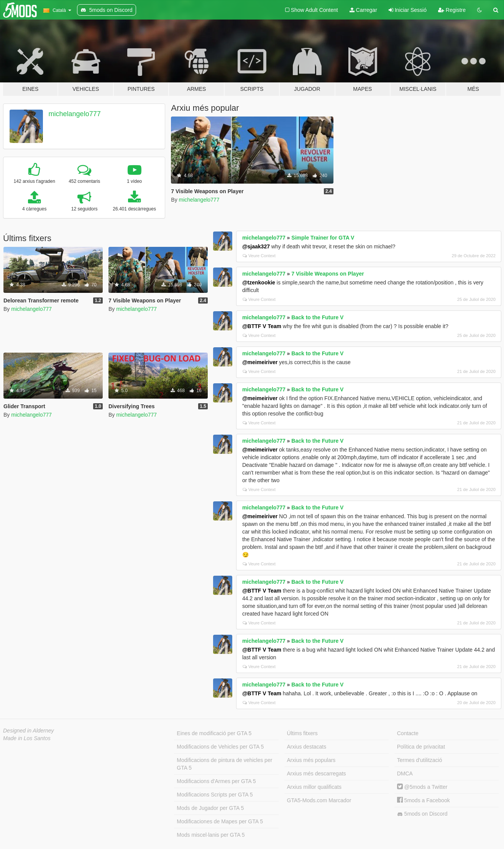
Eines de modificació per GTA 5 (214, 733)
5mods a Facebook (424, 800)
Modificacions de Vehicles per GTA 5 (220, 747)
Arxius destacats (307, 747)
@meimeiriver (260, 362)
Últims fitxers (302, 733)
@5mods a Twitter (422, 787)
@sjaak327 (256, 246)
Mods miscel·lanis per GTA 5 (211, 835)
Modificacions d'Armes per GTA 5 (216, 781)
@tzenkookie (259, 282)
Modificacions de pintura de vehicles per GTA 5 (224, 764)
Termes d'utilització (420, 760)
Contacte (408, 733)
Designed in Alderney (29, 731)
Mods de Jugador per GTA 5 (210, 808)
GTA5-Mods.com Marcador (319, 800)
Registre (452, 10)
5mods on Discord (422, 814)
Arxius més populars (311, 760)
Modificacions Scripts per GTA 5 (215, 795)
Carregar (363, 10)
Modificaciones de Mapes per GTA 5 (220, 821)
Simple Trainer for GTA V (323, 238)
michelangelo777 (75, 114)
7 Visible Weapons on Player (328, 274)
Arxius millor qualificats (314, 787)
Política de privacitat (421, 747)
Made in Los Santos (27, 738)
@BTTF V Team (262, 326)
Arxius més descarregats (317, 773)
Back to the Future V (317, 317)
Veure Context (259, 256)
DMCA (405, 773)
